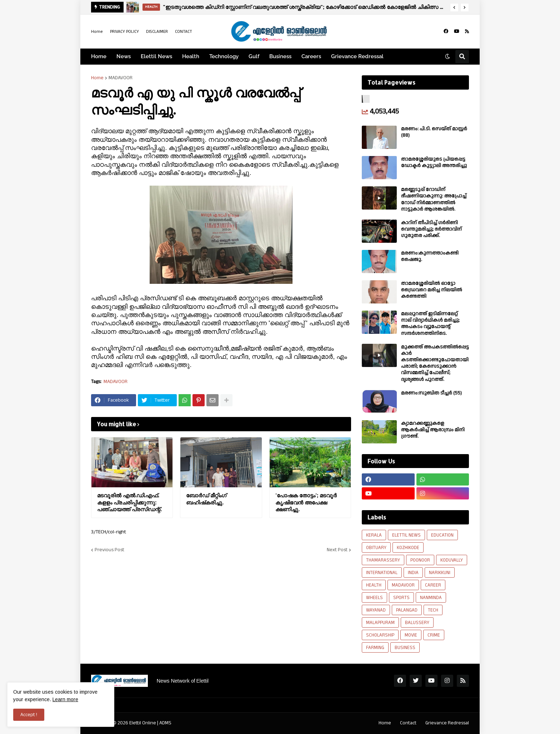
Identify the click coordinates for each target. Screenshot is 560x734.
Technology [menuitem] (224, 56)
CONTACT (184, 32)
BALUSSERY (417, 623)
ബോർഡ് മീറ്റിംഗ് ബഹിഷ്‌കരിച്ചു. (206, 499)
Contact (408, 723)
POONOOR (420, 560)
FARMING (375, 648)
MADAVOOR (121, 78)
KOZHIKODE (408, 548)
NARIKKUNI (440, 573)
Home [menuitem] (99, 56)
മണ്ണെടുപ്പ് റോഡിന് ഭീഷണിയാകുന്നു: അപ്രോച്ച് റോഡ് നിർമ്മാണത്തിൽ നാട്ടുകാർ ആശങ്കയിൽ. (434, 199)
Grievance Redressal (447, 723)
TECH (433, 610)
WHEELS (374, 598)
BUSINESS (405, 648)
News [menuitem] (124, 56)
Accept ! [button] (29, 715)
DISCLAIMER (157, 32)
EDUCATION (442, 535)
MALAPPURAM (380, 623)
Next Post (337, 550)
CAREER (433, 585)
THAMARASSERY (383, 560)
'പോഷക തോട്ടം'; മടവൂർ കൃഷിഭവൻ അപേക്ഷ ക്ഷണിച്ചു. (306, 502)
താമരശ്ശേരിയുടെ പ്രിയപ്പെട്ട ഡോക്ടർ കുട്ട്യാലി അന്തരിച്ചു (434, 162)
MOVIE (411, 635)
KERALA (374, 535)
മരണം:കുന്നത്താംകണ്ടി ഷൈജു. (430, 256)
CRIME (434, 635)
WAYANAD (376, 610)
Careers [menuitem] (311, 56)
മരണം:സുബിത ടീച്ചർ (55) (431, 393)
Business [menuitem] (280, 56)
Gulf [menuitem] (254, 56)
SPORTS (401, 598)
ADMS (165, 723)
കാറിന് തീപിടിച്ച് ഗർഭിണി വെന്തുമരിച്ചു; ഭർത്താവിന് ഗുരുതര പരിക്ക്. (431, 229)
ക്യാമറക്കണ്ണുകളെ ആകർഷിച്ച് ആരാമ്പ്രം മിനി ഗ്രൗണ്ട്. (433, 430)
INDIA (413, 573)
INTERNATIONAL (382, 573)
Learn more (65, 699)
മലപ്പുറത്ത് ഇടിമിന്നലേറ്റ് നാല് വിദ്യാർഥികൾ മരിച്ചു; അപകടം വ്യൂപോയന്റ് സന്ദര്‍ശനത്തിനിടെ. (430, 324)
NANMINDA (431, 598)
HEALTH (374, 585)
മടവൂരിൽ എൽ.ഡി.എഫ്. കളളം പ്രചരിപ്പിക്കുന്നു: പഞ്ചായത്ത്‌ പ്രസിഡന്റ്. (129, 502)
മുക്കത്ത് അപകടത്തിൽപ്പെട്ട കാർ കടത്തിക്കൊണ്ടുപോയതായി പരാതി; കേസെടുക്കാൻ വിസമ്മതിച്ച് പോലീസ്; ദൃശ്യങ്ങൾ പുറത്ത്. (435, 363)
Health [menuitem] (191, 56)
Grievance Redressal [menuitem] (357, 56)
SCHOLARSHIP (380, 635)
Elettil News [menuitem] (156, 56)
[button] (454, 7)
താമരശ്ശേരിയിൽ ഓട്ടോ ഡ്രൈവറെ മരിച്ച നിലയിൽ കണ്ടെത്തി (432, 290)
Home (97, 32)
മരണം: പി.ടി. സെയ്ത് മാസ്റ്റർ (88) (434, 132)
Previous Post (109, 550)
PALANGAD (407, 610)
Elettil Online (143, 723)
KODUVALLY (452, 560)
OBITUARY (376, 548)
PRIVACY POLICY (124, 32)
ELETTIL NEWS (406, 535)
